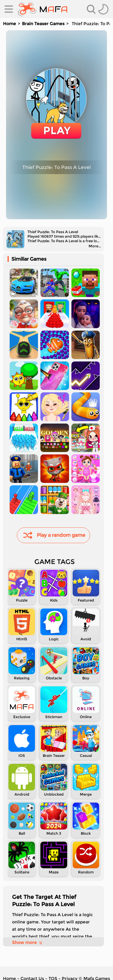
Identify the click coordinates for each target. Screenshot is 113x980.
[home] (43, 9)
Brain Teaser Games (43, 24)
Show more (28, 942)
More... (95, 246)
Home (9, 24)
